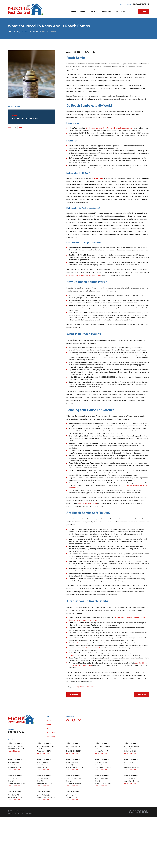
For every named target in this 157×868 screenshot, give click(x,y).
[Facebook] (68, 720)
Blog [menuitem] (131, 11)
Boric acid (81, 643)
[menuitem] (10, 813)
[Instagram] (74, 720)
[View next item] (21, 127)
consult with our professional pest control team (84, 275)
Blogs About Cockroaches (85, 687)
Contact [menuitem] (83, 11)
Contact (49, 724)
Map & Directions (14, 751)
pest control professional (88, 503)
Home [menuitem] (73, 11)
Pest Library (51, 736)
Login (143, 11)
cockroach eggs (98, 178)
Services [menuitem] (94, 11)
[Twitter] (80, 720)
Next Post (142, 694)
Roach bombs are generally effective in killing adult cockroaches (109, 128)
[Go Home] (10, 32)
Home (49, 720)
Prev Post (74, 694)
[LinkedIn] (85, 720)
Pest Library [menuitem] (120, 11)
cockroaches (85, 70)
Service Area (51, 732)
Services (49, 728)
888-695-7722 (141, 4)
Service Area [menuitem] (107, 11)
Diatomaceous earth (93, 648)
